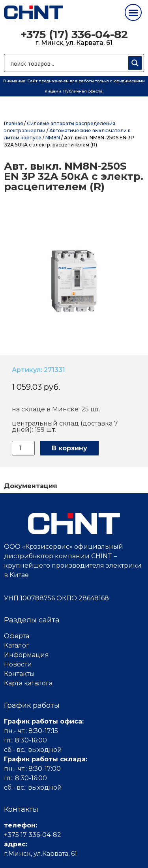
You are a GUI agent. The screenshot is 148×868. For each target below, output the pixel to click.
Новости (18, 664)
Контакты (19, 674)
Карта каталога (28, 683)
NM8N (53, 138)
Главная (13, 123)
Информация (26, 655)
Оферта (17, 636)
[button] (133, 12)
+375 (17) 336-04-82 (74, 34)
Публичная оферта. (83, 91)
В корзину (69, 448)
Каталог (17, 645)
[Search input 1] (68, 63)
